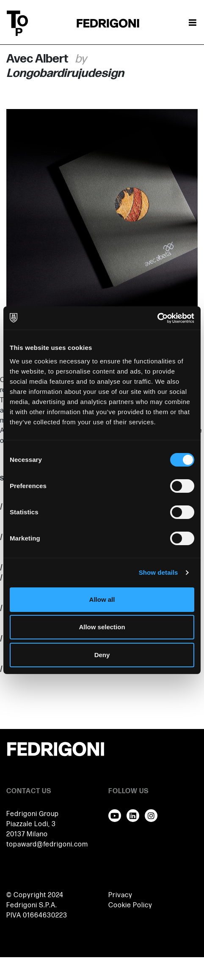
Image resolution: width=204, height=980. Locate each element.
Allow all (102, 599)
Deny (102, 655)
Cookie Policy (130, 905)
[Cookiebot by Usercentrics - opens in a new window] (157, 318)
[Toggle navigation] (193, 23)
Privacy (120, 895)
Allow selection (102, 627)
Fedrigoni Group (33, 814)
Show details (159, 572)
